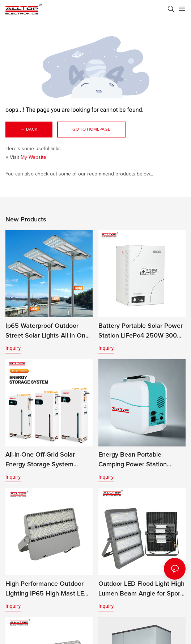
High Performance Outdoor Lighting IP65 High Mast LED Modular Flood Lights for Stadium (47, 590)
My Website (33, 157)
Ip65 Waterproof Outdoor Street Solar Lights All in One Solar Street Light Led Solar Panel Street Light (47, 332)
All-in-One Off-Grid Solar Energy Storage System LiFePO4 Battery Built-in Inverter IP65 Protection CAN (48, 461)
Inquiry (13, 348)
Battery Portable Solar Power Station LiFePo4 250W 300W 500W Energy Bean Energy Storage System (141, 332)
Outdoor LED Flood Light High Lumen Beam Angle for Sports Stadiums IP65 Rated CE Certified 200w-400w (142, 590)
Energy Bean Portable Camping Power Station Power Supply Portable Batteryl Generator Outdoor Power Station (138, 461)
